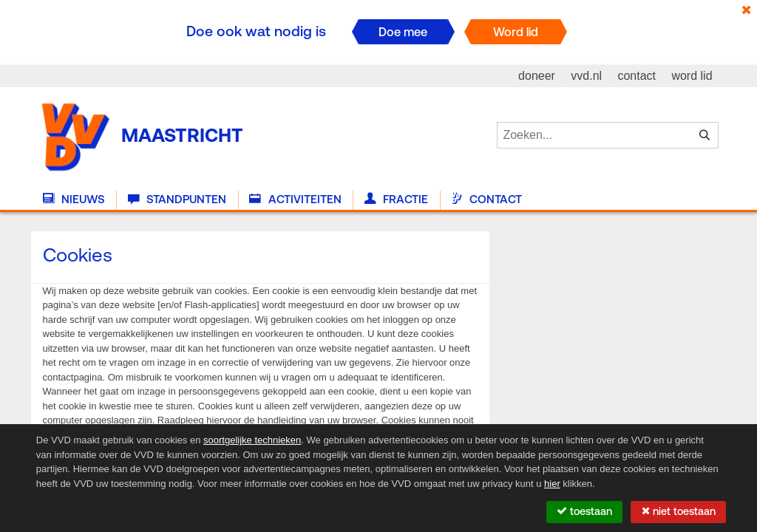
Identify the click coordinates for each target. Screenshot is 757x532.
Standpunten (177, 199)
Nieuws (74, 199)
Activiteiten (295, 199)
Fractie (396, 199)
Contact (486, 199)
